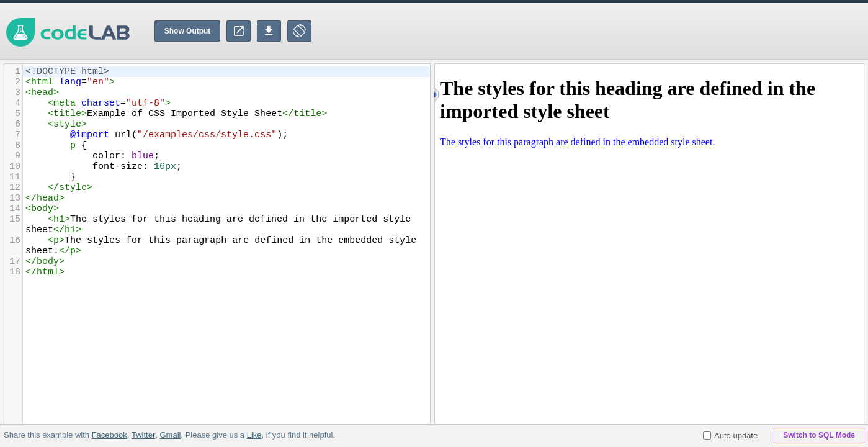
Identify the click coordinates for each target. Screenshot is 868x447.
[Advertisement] (642, 31)
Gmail (170, 435)
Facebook (110, 435)
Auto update (730, 436)
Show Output (188, 31)
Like (254, 435)
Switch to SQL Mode (819, 435)
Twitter (143, 435)
